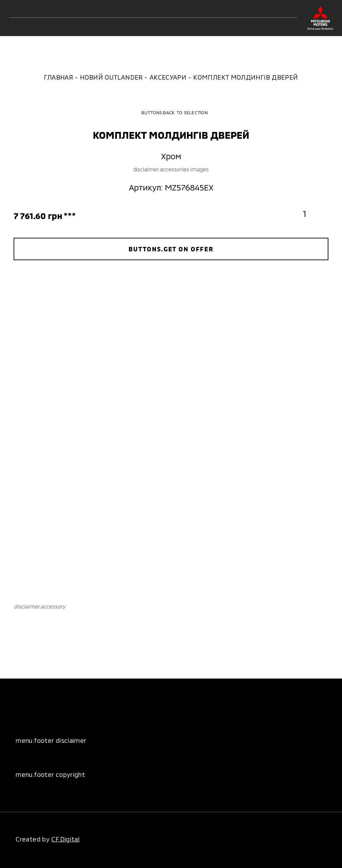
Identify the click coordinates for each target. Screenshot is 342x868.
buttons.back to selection (171, 113)
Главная (58, 77)
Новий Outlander (111, 77)
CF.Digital (65, 839)
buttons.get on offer (171, 249)
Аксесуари (168, 77)
